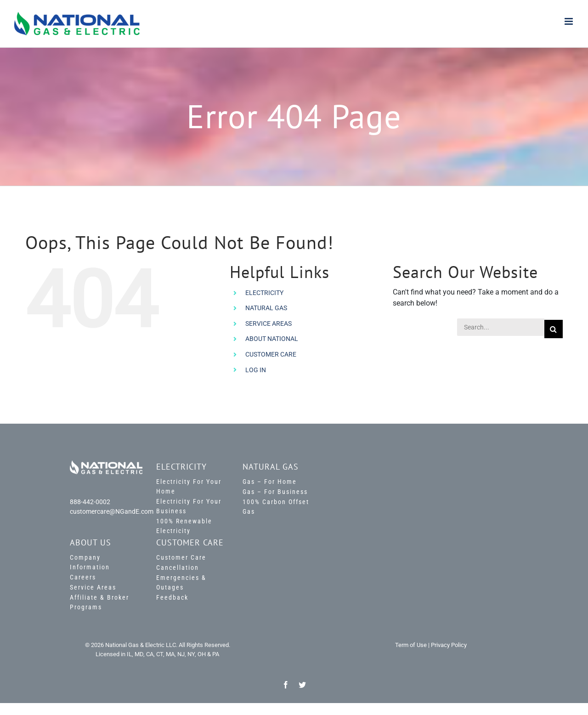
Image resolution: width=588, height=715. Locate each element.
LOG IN (256, 370)
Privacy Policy (449, 645)
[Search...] (500, 327)
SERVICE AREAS (269, 323)
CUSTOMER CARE (271, 354)
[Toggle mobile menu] (569, 21)
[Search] (554, 329)
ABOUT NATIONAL (272, 339)
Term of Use (411, 645)
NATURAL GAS (266, 308)
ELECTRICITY (264, 293)
